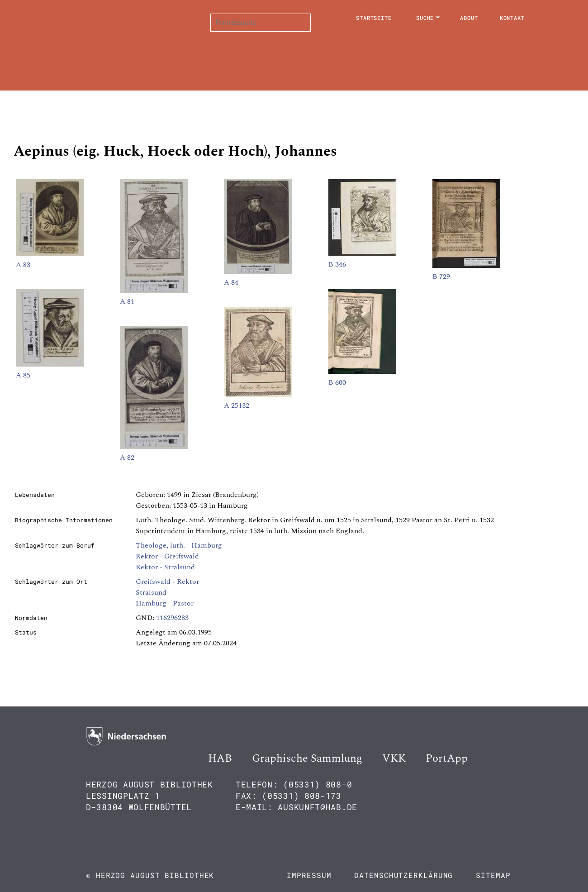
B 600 (337, 382)
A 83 (23, 265)
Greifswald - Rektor (167, 582)
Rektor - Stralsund (165, 567)
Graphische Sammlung (307, 758)
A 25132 (237, 405)
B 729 (441, 277)
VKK (394, 758)
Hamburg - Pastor (165, 603)
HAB (220, 758)
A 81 (127, 301)
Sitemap (493, 875)
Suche (425, 18)
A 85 (23, 375)
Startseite (374, 18)
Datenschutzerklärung (403, 875)
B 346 (337, 264)
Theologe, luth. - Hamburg (179, 545)
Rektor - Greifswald (167, 556)
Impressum (309, 875)
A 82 (127, 458)
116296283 (172, 618)
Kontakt (512, 18)
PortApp (447, 758)
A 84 (231, 282)
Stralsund (151, 592)
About (469, 18)
